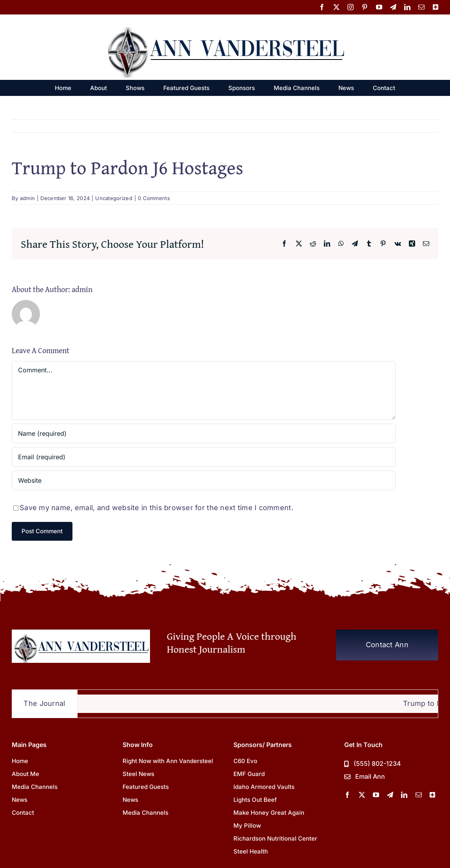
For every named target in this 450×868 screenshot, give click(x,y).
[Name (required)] (204, 433)
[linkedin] (404, 795)
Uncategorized (114, 198)
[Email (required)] (204, 457)
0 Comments (154, 198)
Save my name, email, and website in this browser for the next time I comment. (156, 508)
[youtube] (376, 795)
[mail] (419, 795)
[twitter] (362, 795)
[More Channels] (432, 795)
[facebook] (347, 795)
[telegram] (390, 795)
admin (27, 198)
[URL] (204, 480)
